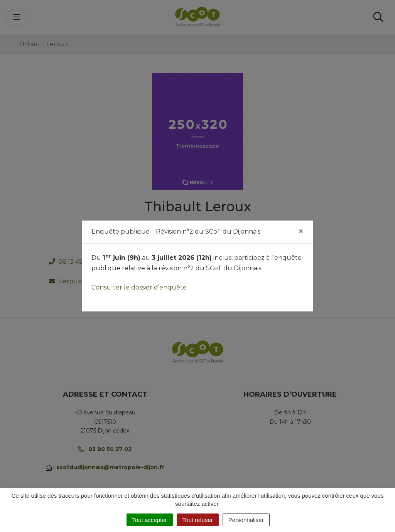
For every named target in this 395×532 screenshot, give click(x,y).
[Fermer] (301, 231)
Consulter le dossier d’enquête (139, 287)
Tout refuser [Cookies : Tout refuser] (198, 520)
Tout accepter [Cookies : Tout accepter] (150, 520)
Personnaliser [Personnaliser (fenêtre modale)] (246, 520)
